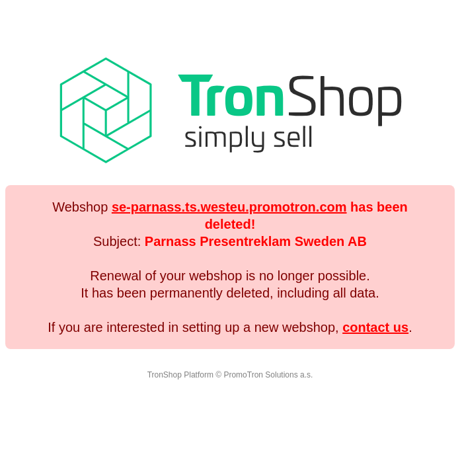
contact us (375, 327)
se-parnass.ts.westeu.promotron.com (229, 207)
